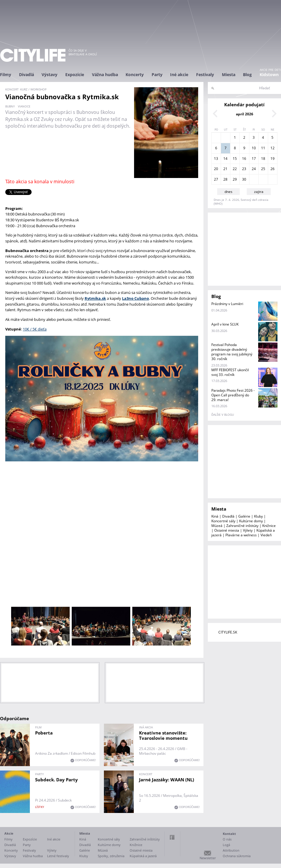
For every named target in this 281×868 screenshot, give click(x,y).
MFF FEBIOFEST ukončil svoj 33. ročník (230, 372)
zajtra (259, 192)
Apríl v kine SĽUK (225, 324)
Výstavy (49, 75)
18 (263, 159)
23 (244, 169)
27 (216, 179)
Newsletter (208, 858)
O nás (227, 839)
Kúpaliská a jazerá (143, 856)
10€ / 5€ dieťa (35, 329)
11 (263, 148)
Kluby (258, 516)
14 (225, 159)
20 (216, 169)
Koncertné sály (223, 521)
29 (235, 179)
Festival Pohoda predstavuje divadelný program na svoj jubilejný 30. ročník (232, 352)
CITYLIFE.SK (228, 632)
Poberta (44, 733)
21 (225, 169)
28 (225, 179)
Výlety (248, 530)
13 (216, 159)
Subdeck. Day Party (56, 780)
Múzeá (217, 526)
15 (235, 159)
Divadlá (26, 75)
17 (254, 159)
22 (235, 169)
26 (273, 169)
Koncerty (135, 75)
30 (244, 179)
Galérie (244, 516)
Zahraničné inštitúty (242, 526)
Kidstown (269, 75)
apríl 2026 (245, 114)
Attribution (231, 850)
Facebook (172, 837)
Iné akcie (179, 75)
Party (157, 75)
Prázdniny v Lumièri (227, 304)
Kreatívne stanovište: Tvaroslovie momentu (163, 735)
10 (254, 148)
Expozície (75, 75)
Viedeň (266, 535)
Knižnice (269, 526)
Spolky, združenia (111, 856)
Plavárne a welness (241, 535)
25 (263, 169)
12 (273, 148)
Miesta (229, 75)
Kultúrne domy (251, 521)
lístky (40, 807)
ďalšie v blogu (223, 415)
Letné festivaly (58, 856)
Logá (226, 845)
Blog (247, 75)
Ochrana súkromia (237, 856)
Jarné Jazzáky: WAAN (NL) (167, 780)
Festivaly (205, 75)
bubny (10, 106)
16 (244, 159)
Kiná (215, 516)
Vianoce (24, 106)
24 (254, 169)
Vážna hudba (105, 75)
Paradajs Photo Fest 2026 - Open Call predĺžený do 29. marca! (233, 395)
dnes (228, 192)
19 (273, 159)
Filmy (6, 75)
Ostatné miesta (227, 530)
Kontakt (229, 834)
